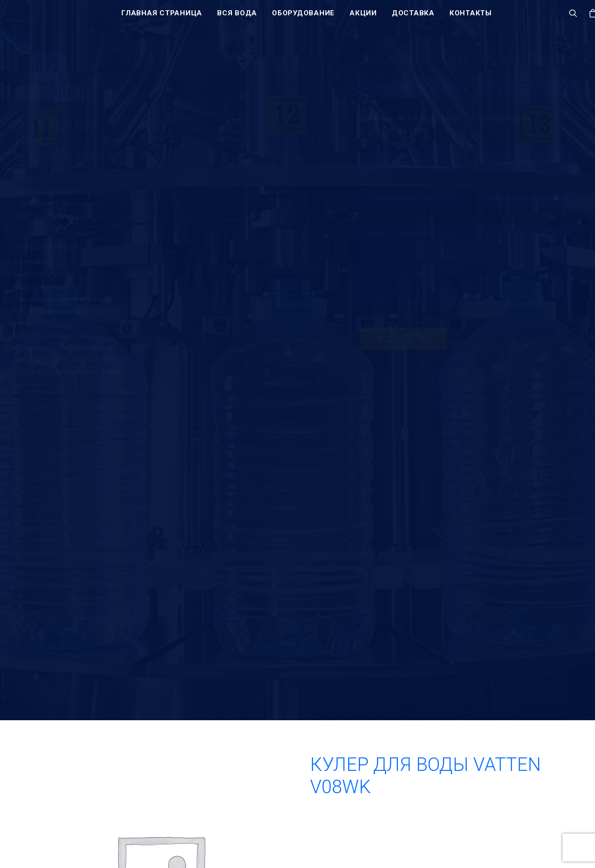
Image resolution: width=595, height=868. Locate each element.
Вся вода (237, 17)
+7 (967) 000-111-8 (451, 822)
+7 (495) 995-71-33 (450, 845)
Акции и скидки (351, 845)
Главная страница (162, 17)
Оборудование (303, 17)
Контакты (471, 17)
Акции (363, 17)
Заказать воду (448, 795)
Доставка (413, 17)
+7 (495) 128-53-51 (450, 834)
